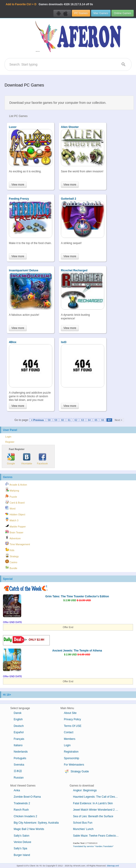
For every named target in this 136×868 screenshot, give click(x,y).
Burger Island (22, 855)
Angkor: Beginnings (85, 790)
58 (49, 420)
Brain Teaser (14, 532)
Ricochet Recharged (74, 270)
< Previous (37, 420)
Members (70, 739)
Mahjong (12, 490)
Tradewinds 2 (22, 803)
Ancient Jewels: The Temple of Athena (77, 651)
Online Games (123, 13)
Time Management (18, 544)
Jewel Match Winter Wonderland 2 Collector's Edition (98, 810)
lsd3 (64, 342)
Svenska (19, 765)
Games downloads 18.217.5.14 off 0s (49, 4)
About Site (70, 713)
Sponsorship (72, 758)
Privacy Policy (72, 719)
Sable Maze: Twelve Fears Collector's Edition (98, 836)
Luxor (13, 127)
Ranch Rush (21, 810)
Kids (10, 550)
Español (19, 732)
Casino (11, 562)
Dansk (18, 713)
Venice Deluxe (22, 842)
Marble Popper (16, 526)
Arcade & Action (16, 484)
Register (10, 442)
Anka (17, 790)
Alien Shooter (70, 127)
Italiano (18, 745)
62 (76, 420)
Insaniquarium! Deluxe (24, 270)
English (18, 719)
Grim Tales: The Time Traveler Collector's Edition (77, 596)
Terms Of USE (73, 726)
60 (63, 420)
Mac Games (101, 13)
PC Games (81, 13)
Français (19, 739)
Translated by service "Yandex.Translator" (93, 846)
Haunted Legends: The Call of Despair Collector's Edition (98, 797)
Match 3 (12, 520)
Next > (118, 420)
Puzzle (11, 496)
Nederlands (21, 752)
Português (20, 758)
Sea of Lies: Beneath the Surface (93, 816)
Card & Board (15, 502)
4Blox (13, 342)
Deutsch (19, 726)
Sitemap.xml (113, 866)
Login (8, 437)
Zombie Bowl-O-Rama (27, 797)
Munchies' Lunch (83, 829)
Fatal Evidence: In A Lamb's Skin (93, 803)
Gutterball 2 (69, 199)
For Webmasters (74, 765)
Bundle (11, 568)
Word (10, 508)
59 (56, 420)
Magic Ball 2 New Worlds (29, 829)
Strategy (12, 556)
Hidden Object (15, 514)
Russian (19, 778)
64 (89, 420)
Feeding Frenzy (19, 199)
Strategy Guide (76, 772)
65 (96, 420)
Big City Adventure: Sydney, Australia (36, 823)
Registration (71, 752)
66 (103, 420)
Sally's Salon (21, 836)
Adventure (13, 538)
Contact (69, 732)
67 (109, 420)
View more (18, 185)
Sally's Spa (20, 848)
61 (69, 420)
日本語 (18, 771)
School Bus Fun (83, 823)
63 (83, 420)
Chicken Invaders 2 (25, 816)
